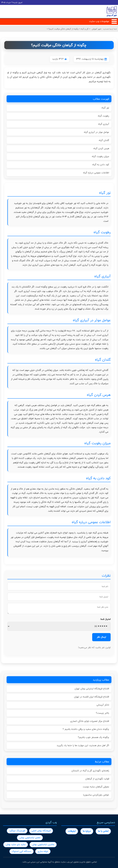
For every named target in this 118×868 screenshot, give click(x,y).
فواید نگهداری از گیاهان (97, 779)
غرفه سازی (43, 851)
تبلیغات (72, 831)
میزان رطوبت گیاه (100, 156)
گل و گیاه (84, 29)
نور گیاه (105, 108)
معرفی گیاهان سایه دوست (96, 787)
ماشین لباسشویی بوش (43, 844)
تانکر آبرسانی (103, 705)
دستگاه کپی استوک (22, 851)
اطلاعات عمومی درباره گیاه (96, 173)
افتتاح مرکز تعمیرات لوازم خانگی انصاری (90, 721)
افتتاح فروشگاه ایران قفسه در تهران (92, 697)
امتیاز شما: (105, 619)
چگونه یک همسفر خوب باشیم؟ (93, 737)
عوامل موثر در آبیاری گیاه (96, 132)
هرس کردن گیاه (101, 148)
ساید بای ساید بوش (16, 844)
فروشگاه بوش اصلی (41, 831)
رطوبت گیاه (103, 116)
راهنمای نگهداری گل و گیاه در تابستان (90, 771)
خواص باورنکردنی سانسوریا (96, 795)
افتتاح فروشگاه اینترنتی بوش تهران (92, 689)
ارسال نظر (101, 637)
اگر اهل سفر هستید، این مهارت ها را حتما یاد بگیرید (83, 745)
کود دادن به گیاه (101, 165)
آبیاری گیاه (104, 124)
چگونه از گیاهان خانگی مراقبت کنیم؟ (63, 29)
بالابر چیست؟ (102, 713)
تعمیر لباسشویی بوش (30, 838)
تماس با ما (103, 831)
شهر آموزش (96, 29)
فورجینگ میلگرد (17, 831)
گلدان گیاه (104, 140)
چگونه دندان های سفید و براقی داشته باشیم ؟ (86, 729)
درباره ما (87, 831)
